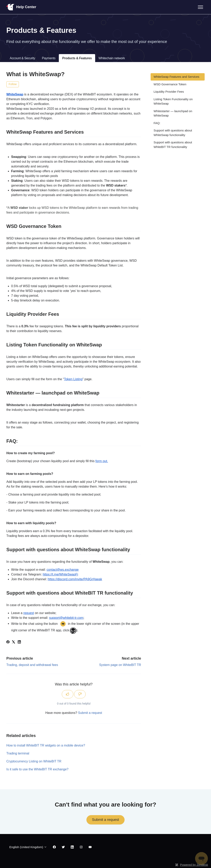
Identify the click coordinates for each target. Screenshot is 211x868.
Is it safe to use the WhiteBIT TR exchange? (37, 769)
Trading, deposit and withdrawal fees (32, 665)
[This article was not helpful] (80, 694)
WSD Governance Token (170, 84)
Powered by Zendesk (194, 865)
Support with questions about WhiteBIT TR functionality (173, 145)
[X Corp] (14, 642)
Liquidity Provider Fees (169, 92)
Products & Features (77, 58)
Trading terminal (18, 753)
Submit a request (90, 713)
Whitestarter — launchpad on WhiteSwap (173, 113)
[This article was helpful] (68, 694)
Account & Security (22, 58)
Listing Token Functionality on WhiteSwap (173, 101)
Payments (49, 58)
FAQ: (157, 123)
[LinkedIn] (19, 642)
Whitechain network (112, 58)
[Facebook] (8, 642)
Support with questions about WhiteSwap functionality (173, 133)
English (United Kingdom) (28, 847)
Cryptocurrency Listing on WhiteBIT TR (34, 761)
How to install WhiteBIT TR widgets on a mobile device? (46, 745)
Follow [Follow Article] (13, 84)
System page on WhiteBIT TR (120, 665)
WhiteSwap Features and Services (176, 77)
